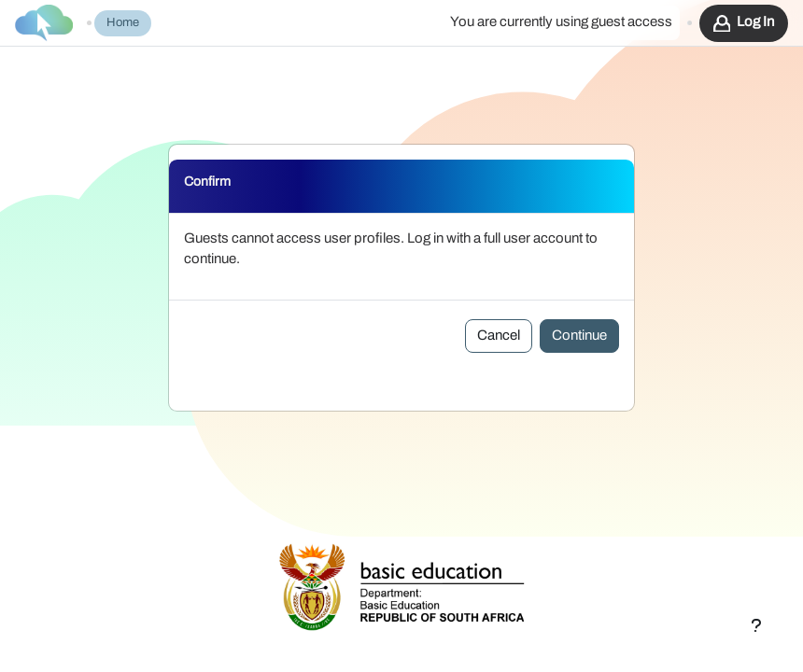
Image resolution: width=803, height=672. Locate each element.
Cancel (499, 336)
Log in (755, 22)
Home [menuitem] (123, 23)
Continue (579, 336)
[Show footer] (756, 625)
